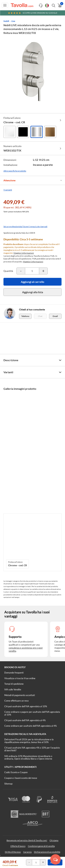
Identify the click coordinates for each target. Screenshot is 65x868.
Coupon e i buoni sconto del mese (21, 778)
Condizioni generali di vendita (41, 846)
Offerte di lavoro (18, 846)
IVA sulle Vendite (13, 689)
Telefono (25, 316)
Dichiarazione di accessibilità (47, 852)
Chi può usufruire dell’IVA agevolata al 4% (25, 720)
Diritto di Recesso (13, 852)
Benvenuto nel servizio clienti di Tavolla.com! (27, 840)
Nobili (6, 21)
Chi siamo (54, 840)
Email (55, 316)
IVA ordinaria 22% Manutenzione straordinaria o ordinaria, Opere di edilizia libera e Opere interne (28, 757)
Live (13, 21)
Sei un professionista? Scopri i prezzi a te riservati (25, 226)
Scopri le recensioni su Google (33, 13)
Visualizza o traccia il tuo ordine (20, 678)
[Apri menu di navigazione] (5, 5)
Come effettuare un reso (16, 701)
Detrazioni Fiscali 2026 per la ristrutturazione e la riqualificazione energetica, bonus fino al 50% (29, 741)
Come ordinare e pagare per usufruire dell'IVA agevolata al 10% (32, 713)
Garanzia (27, 852)
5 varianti (8, 190)
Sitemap (8, 784)
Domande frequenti (14, 673)
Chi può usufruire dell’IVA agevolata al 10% (26, 706)
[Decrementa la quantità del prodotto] (21, 271)
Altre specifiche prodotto (15, 171)
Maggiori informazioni (24, 253)
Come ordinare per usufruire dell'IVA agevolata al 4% (31, 726)
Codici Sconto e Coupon (16, 772)
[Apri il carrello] (59, 6)
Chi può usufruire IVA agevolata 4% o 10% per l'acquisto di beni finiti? (32, 749)
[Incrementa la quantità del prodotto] (43, 271)
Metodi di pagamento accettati (20, 695)
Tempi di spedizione (14, 684)
